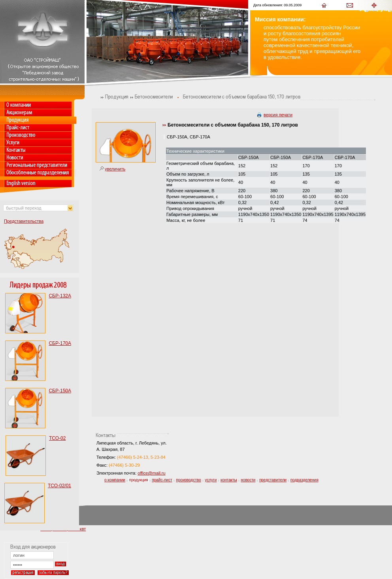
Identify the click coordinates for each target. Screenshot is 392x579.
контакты (229, 480)
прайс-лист (162, 480)
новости (248, 480)
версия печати (278, 115)
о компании (115, 480)
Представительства (24, 221)
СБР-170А (60, 343)
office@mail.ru (151, 473)
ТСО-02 (57, 438)
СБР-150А (60, 391)
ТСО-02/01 (59, 486)
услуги (211, 480)
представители (273, 480)
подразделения (304, 480)
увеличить (115, 169)
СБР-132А (60, 296)
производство (188, 480)
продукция (139, 480)
